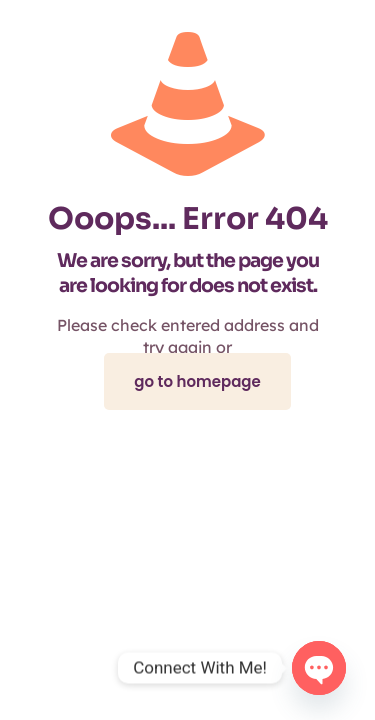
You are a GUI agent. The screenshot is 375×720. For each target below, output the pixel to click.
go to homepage (197, 381)
